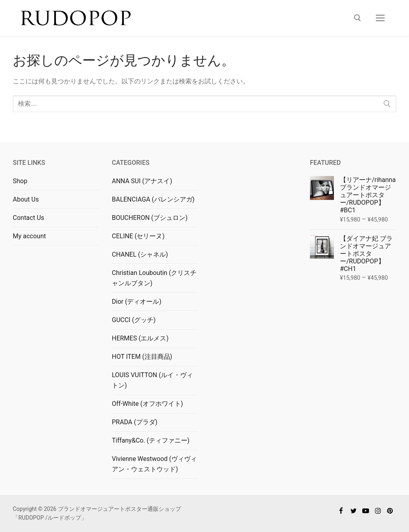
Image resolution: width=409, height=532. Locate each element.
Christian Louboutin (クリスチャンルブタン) (154, 278)
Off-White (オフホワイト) (147, 404)
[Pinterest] (390, 511)
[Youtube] (366, 511)
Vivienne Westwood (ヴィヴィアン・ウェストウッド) (154, 464)
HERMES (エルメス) (140, 338)
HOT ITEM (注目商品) (142, 357)
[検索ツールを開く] (357, 18)
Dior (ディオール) (137, 302)
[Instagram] (378, 511)
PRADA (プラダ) (135, 422)
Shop (20, 181)
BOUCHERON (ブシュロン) (150, 218)
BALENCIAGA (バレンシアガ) (153, 199)
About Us (26, 199)
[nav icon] (380, 18)
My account (29, 236)
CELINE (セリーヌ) (138, 236)
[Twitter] (354, 511)
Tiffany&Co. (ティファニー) (151, 440)
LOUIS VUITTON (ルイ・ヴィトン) (152, 380)
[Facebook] (341, 511)
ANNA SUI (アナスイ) (142, 181)
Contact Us (29, 218)
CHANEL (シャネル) (140, 254)
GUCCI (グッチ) (134, 320)
